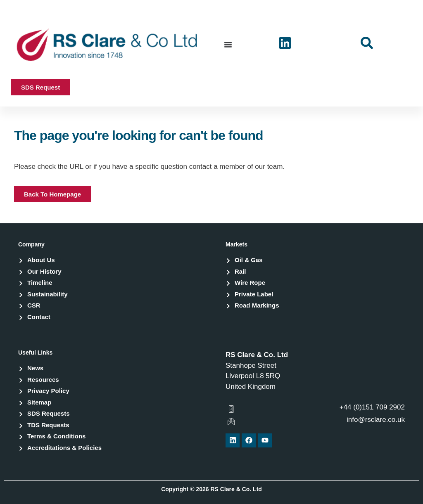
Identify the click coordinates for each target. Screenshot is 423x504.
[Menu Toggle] (228, 45)
